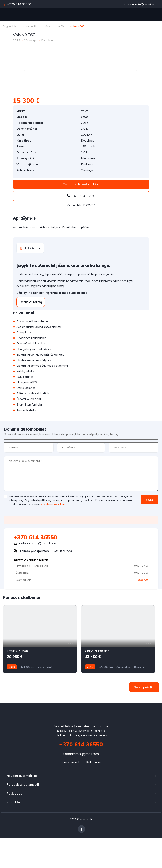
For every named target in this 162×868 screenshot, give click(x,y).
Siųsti (150, 500)
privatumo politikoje (53, 504)
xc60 (61, 26)
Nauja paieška (144, 687)
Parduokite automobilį (23, 784)
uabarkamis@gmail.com (139, 4)
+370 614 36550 (17, 4)
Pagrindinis (10, 26)
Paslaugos (14, 793)
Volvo (48, 26)
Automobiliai (30, 26)
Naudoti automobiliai (22, 776)
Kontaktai (14, 802)
